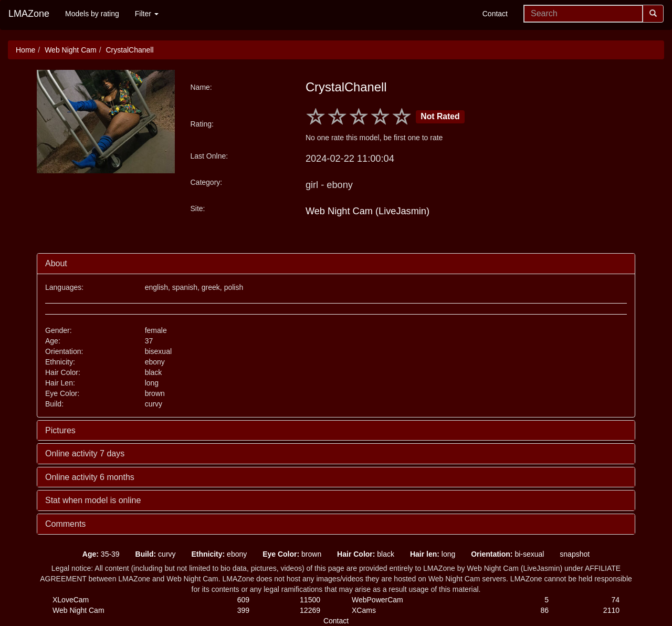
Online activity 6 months (90, 477)
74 (615, 600)
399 (243, 610)
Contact (495, 14)
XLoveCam (71, 600)
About (56, 263)
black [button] (366, 554)
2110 (611, 610)
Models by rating (92, 14)
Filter (147, 14)
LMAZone (29, 14)
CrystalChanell (129, 50)
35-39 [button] (101, 554)
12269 (310, 610)
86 (544, 610)
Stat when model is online (93, 500)
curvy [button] (156, 554)
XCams (364, 610)
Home (25, 50)
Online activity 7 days (85, 453)
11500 (310, 600)
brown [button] (292, 554)
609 (243, 600)
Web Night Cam (71, 50)
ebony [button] (219, 554)
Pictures (60, 430)
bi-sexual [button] (507, 554)
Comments (65, 524)
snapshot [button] (575, 554)
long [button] (433, 554)
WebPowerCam (377, 600)
